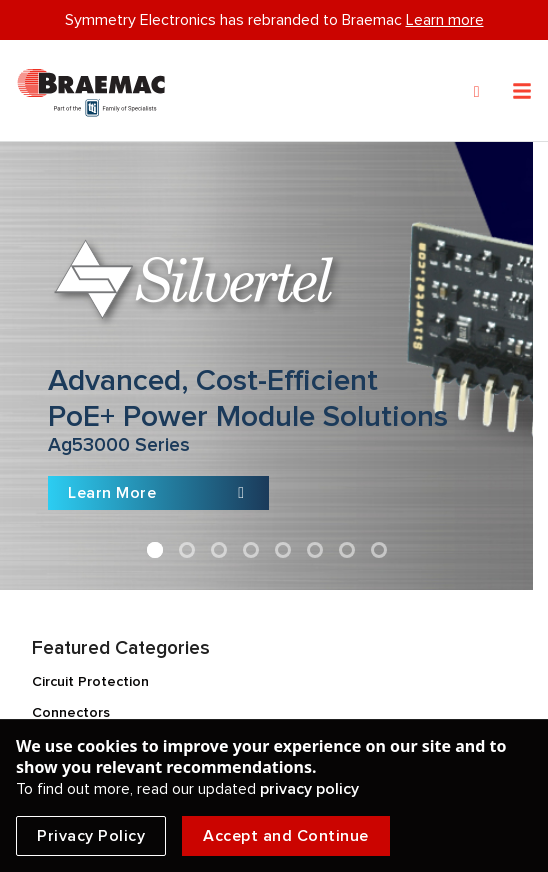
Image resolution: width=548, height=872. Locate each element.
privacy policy (309, 789)
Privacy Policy (91, 836)
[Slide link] (266, 366)
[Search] (477, 92)
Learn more (445, 20)
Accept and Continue (286, 836)
